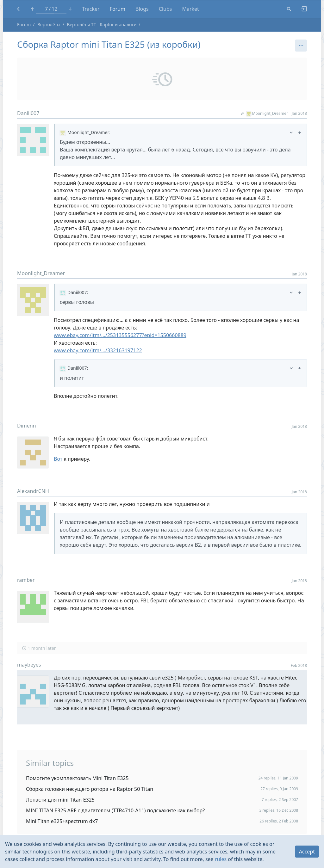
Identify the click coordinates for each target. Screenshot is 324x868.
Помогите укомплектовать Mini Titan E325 (77, 778)
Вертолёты (49, 25)
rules (221, 859)
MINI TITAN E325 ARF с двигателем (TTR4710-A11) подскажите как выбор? (115, 810)
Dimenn (27, 426)
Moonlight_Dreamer (265, 113)
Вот (58, 459)
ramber (26, 580)
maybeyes (29, 665)
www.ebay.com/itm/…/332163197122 (98, 350)
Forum (24, 25)
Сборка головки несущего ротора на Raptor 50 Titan (90, 789)
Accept (307, 852)
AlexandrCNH (33, 491)
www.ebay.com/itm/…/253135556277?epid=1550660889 (120, 335)
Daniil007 (28, 113)
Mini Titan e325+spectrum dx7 (62, 821)
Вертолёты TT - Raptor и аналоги (102, 25)
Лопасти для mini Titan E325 (60, 800)
